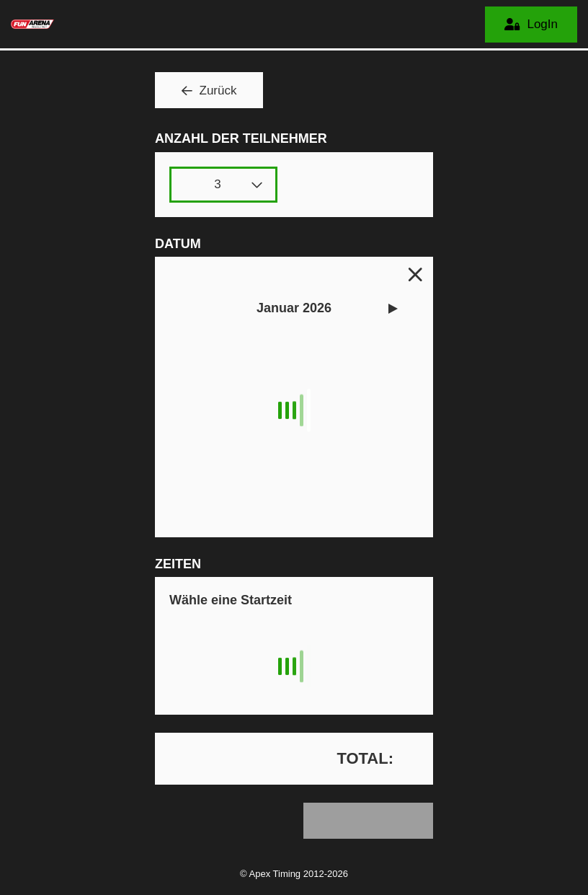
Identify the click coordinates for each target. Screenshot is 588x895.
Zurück (218, 91)
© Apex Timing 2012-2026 (294, 874)
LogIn (542, 24)
